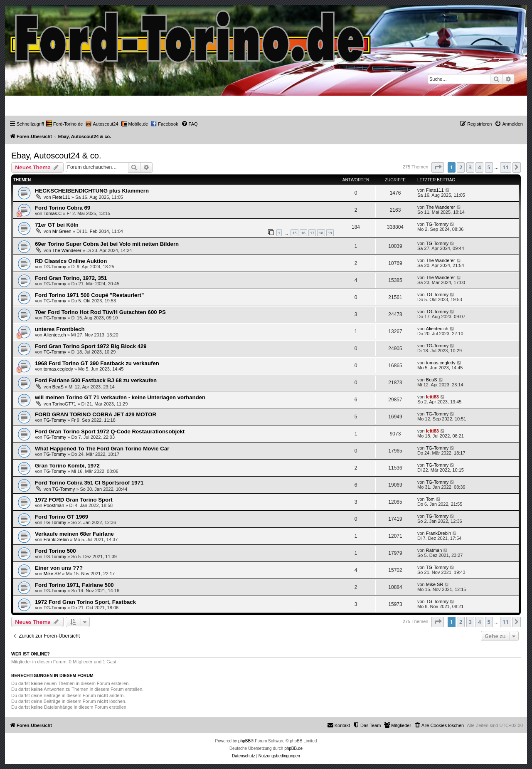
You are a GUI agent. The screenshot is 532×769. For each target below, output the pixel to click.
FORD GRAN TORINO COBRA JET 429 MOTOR (96, 414)
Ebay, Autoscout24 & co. (56, 156)
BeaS (58, 387)
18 (321, 233)
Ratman (434, 550)
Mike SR (52, 574)
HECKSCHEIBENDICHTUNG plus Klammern (92, 191)
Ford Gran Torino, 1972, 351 (71, 278)
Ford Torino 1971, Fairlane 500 (74, 585)
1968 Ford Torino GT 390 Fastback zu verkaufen (97, 363)
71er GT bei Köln (57, 225)
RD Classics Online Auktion (71, 261)
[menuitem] (65, 124)
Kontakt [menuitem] (339, 725)
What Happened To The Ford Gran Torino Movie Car (102, 449)
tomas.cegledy (58, 369)
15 (294, 233)
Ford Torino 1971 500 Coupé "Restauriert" (89, 295)
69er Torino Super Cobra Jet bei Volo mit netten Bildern (107, 244)
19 (330, 233)
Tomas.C (53, 213)
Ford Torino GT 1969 (62, 517)
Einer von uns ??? (59, 568)
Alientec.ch (55, 335)
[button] (438, 167)
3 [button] (470, 167)
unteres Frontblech (60, 329)
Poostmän (54, 505)
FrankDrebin (56, 539)
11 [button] (506, 167)
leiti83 (432, 397)
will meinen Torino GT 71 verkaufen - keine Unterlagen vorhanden (120, 397)
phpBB (244, 741)
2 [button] (461, 167)
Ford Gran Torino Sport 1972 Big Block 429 (91, 346)
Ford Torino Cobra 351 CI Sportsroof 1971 (89, 483)
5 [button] (489, 167)
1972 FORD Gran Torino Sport (74, 500)
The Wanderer (441, 207)
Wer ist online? (31, 654)
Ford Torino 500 (55, 551)
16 (303, 233)
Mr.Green (62, 231)
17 (312, 233)
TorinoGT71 (64, 404)
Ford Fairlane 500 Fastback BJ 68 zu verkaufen (96, 380)
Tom (430, 499)
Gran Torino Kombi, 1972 (67, 466)
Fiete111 (61, 197)
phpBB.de (293, 748)
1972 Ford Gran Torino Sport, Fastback (85, 602)
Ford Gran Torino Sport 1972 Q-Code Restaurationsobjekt (110, 431)
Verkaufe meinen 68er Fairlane (74, 534)
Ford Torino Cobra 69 (63, 208)
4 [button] (479, 167)
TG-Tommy (437, 224)
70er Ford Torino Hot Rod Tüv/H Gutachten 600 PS (100, 312)
